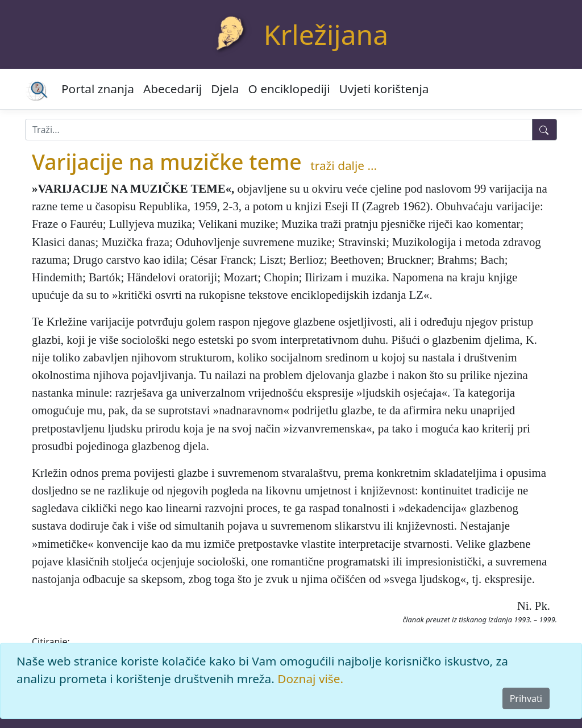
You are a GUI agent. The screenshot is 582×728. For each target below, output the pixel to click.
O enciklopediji (289, 89)
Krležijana (326, 34)
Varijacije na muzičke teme (167, 162)
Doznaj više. (310, 679)
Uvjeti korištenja (384, 89)
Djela (225, 89)
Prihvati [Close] (526, 698)
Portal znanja (98, 89)
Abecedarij (172, 89)
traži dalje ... (344, 165)
